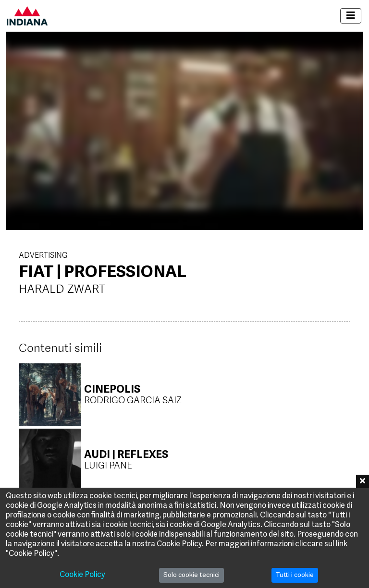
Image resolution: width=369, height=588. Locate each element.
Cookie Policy (82, 575)
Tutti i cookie (295, 575)
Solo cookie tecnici (191, 575)
